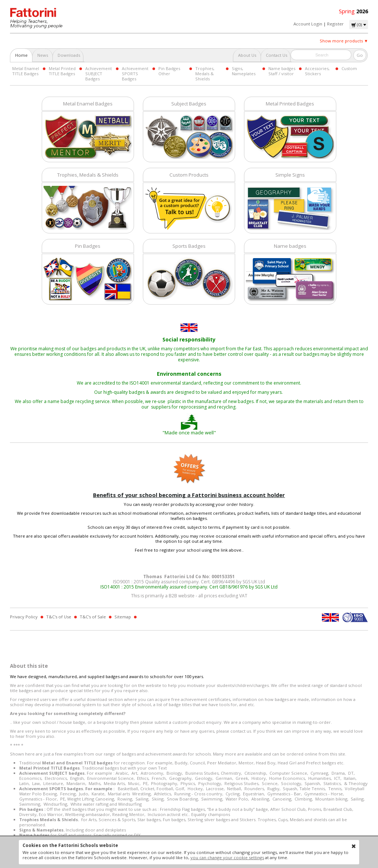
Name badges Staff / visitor (282, 71)
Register (335, 24)
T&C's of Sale (93, 617)
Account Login (308, 24)
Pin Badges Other (169, 71)
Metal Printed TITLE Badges (62, 71)
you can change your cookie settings (227, 857)
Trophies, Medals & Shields (205, 74)
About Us (247, 55)
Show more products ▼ (344, 41)
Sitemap (123, 617)
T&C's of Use (59, 617)
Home (21, 55)
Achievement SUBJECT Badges (99, 74)
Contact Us (276, 55)
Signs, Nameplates (244, 71)
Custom (349, 68)
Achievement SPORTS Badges (135, 74)
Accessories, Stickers (317, 71)
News (43, 55)
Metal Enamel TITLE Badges (26, 71)
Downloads (69, 55)
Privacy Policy (24, 617)
